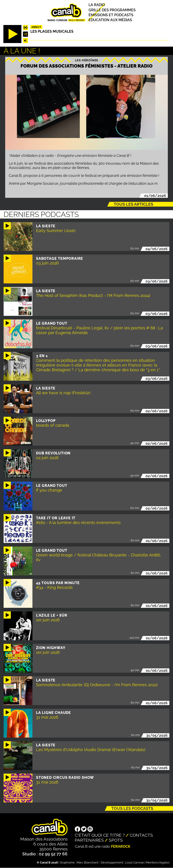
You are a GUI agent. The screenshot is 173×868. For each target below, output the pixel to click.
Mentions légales (158, 862)
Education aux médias (110, 20)
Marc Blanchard (87, 862)
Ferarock (121, 846)
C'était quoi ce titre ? (100, 835)
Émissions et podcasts (111, 15)
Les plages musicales (52, 31)
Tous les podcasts (132, 808)
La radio (97, 5)
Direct (36, 27)
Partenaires (89, 840)
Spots (116, 840)
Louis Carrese (134, 862)
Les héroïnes (87, 60)
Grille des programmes (112, 10)
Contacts (141, 835)
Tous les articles (133, 204)
